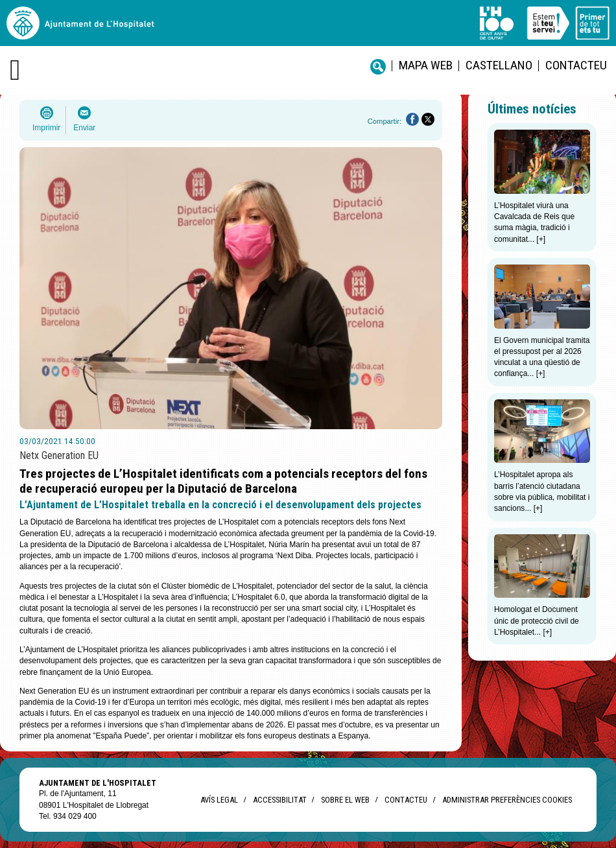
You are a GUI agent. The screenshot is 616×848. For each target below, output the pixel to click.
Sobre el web (345, 800)
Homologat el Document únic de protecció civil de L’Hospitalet (537, 621)
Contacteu (576, 65)
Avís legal (219, 800)
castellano (499, 65)
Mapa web (426, 65)
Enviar (84, 128)
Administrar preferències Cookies (507, 800)
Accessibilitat (279, 800)
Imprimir (46, 128)
